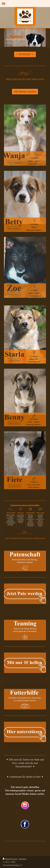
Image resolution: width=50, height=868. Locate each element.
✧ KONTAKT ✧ (25, 54)
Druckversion (10, 859)
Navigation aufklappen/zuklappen (25, 3)
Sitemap (23, 859)
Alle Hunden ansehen (25, 92)
